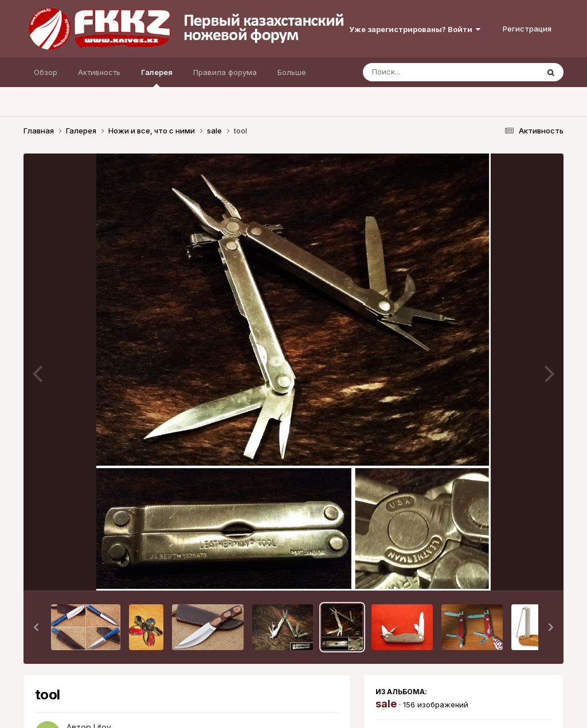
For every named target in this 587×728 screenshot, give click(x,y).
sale (386, 704)
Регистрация (527, 29)
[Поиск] (429, 72)
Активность (99, 72)
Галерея (157, 77)
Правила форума (225, 72)
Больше (292, 72)
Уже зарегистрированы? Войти (415, 29)
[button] (36, 627)
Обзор (46, 72)
